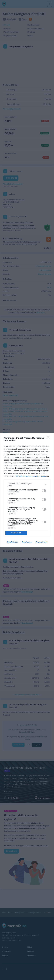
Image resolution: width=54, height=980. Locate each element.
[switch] (44, 491)
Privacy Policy (42, 542)
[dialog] (27, 490)
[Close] (49, 438)
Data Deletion (12, 542)
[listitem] (27, 485)
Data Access (27, 542)
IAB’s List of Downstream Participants (31, 476)
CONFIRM (16, 533)
